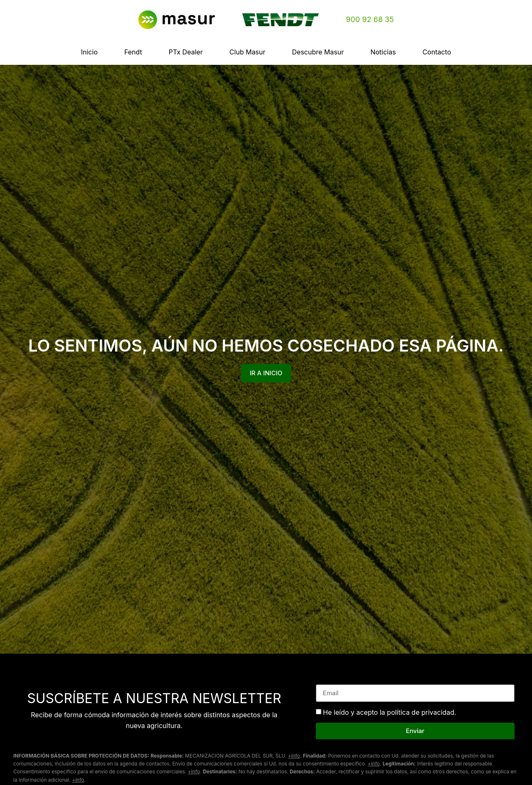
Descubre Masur (318, 52)
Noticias (383, 52)
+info (294, 756)
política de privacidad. (422, 712)
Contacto (437, 52)
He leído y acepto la (390, 712)
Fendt (133, 52)
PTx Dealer (186, 52)
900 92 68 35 (370, 19)
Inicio (89, 52)
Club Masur (248, 52)
